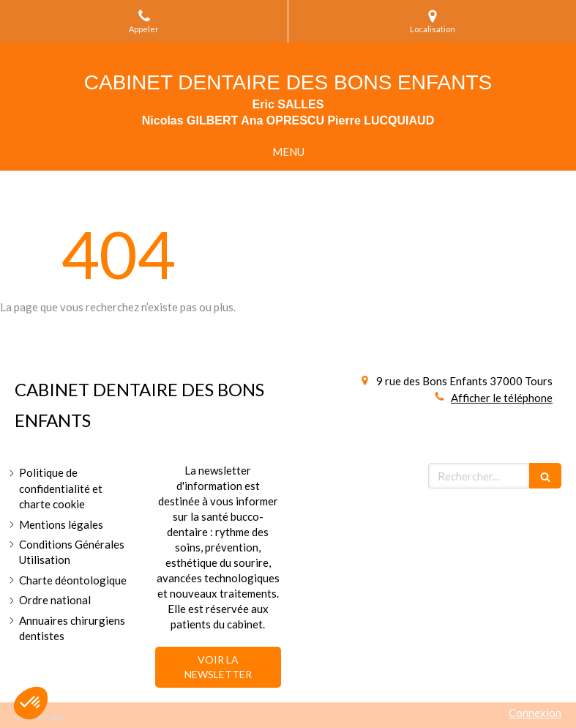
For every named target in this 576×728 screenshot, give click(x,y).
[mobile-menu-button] (288, 152)
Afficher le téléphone (502, 398)
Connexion (535, 713)
